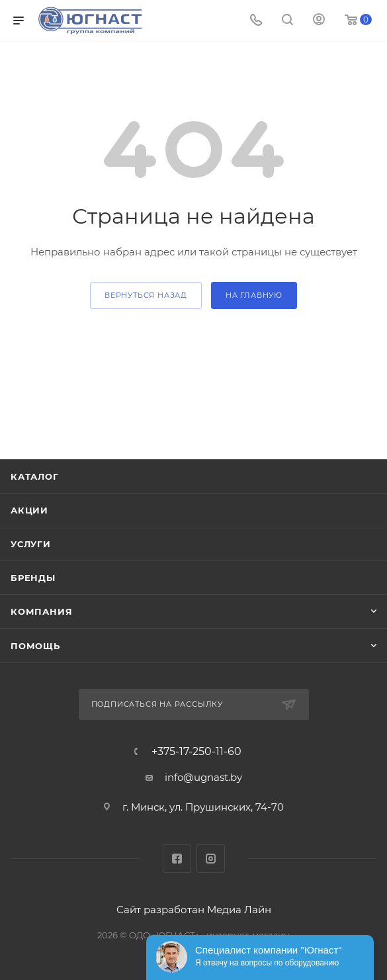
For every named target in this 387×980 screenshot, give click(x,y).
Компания (41, 611)
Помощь (35, 646)
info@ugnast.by (203, 777)
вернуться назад (146, 295)
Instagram (211, 859)
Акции (29, 510)
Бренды (33, 578)
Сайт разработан (160, 910)
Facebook (177, 859)
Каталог (35, 476)
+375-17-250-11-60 (196, 752)
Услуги (31, 544)
